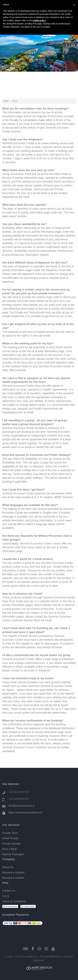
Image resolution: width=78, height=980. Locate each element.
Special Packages (13, 854)
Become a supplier (14, 872)
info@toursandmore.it (21, 806)
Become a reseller (13, 878)
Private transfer (11, 844)
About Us (8, 867)
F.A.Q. (6, 896)
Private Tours (10, 833)
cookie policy (39, 20)
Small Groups (10, 838)
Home (6, 101)
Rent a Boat (9, 849)
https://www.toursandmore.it (25, 813)
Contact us (9, 891)
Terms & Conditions (14, 901)
